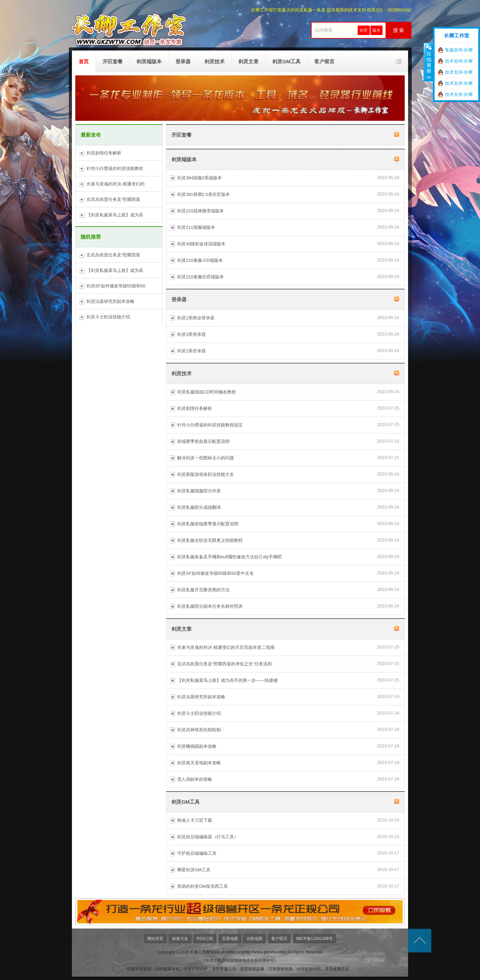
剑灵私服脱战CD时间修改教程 (207, 392)
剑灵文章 (248, 61)
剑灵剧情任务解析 (104, 153)
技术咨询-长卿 (459, 61)
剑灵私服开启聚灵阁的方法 (203, 590)
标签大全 (180, 939)
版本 (376, 30)
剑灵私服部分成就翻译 (199, 507)
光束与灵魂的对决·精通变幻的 (115, 184)
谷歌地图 (254, 939)
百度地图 (230, 939)
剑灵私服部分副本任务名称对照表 (210, 606)
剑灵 (364, 30)
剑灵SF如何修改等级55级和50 (116, 286)
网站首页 (155, 939)
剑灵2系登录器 (191, 351)
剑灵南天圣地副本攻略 (199, 763)
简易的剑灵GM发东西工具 (203, 886)
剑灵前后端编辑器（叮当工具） (208, 837)
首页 (84, 61)
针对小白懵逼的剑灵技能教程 (115, 168)
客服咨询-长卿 (459, 50)
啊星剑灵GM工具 (194, 870)
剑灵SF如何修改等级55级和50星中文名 (215, 573)
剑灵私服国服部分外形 (199, 491)
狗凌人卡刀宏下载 (195, 820)
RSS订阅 (205, 939)
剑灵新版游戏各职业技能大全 (206, 474)
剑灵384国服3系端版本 (199, 178)
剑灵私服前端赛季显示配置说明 (208, 524)
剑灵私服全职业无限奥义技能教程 (210, 540)
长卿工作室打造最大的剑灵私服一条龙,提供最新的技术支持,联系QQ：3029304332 (331, 10)
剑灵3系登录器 (191, 334)
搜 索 (399, 30)
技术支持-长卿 (459, 72)
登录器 (183, 61)
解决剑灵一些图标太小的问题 (206, 458)
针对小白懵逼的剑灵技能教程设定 (210, 425)
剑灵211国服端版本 (196, 227)
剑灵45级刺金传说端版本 (201, 244)
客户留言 (324, 61)
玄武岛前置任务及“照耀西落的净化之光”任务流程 (225, 664)
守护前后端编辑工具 (197, 853)
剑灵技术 (214, 61)
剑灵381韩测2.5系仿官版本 (204, 194)
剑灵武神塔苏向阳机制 (199, 730)
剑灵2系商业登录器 (196, 318)
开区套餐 (113, 61)
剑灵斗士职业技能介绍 (108, 317)
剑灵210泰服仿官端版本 (201, 277)
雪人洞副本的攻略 (195, 779)
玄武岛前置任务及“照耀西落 (113, 199)
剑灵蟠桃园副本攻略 (197, 746)
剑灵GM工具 (286, 61)
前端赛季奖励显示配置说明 (203, 441)
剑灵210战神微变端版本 (201, 211)
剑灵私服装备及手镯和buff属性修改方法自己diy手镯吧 (229, 557)
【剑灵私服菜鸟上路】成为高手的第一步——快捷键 (227, 680)
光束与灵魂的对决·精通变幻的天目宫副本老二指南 (226, 647)
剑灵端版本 (149, 61)
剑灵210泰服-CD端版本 (200, 260)
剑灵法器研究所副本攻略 (110, 301)
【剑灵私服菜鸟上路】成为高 (115, 215)
